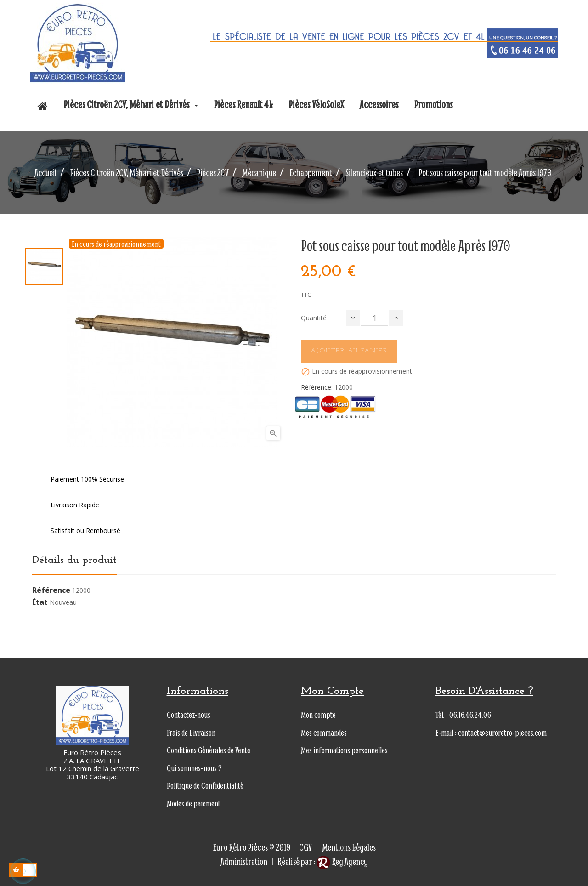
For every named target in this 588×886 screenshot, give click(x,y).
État (40, 602)
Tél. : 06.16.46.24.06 (463, 715)
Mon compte (318, 715)
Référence (51, 591)
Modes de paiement (194, 804)
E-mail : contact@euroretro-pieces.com (491, 733)
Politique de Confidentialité (205, 786)
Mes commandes (324, 733)
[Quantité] (374, 318)
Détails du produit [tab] (74, 560)
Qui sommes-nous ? (194, 768)
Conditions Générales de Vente (209, 750)
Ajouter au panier (349, 351)
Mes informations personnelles (344, 750)
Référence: (317, 387)
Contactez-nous (189, 715)
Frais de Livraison (191, 733)
